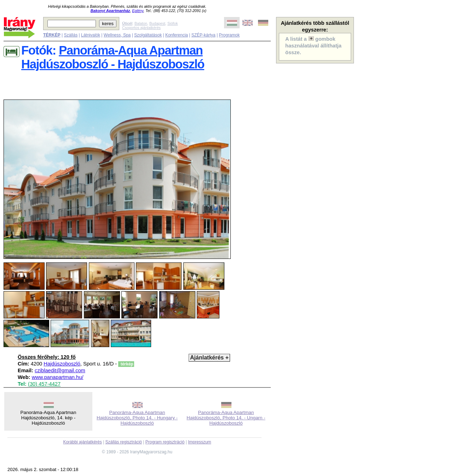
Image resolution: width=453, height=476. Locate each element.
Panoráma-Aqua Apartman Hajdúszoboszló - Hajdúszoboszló (113, 57)
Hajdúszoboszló (62, 364)
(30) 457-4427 (44, 384)
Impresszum (199, 442)
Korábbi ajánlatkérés (82, 442)
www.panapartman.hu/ (58, 377)
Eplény (138, 11)
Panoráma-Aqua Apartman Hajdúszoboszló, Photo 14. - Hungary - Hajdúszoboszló (137, 418)
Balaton (141, 23)
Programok (230, 35)
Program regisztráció (165, 442)
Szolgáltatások (148, 35)
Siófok (173, 23)
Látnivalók (91, 35)
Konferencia (177, 35)
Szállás (71, 35)
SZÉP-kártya (203, 35)
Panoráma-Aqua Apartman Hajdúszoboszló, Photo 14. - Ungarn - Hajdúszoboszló (226, 418)
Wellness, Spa (117, 35)
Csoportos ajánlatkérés (141, 28)
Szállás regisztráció (124, 442)
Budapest (157, 23)
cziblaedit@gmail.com (60, 370)
